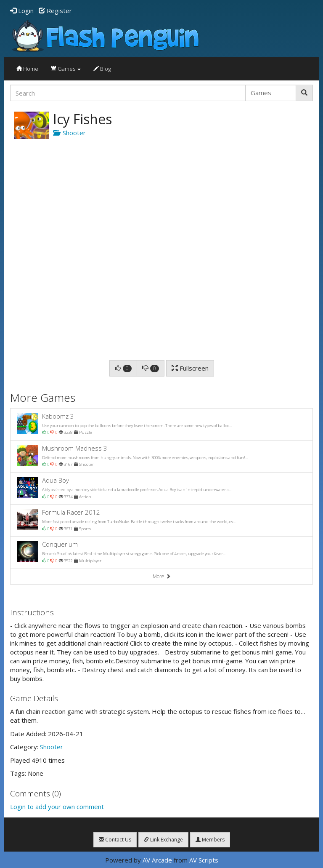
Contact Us (115, 840)
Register (55, 11)
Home (27, 69)
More (162, 576)
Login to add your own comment (57, 807)
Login (22, 11)
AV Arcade (157, 860)
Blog (102, 69)
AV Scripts (204, 860)
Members (210, 840)
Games (66, 69)
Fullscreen (190, 368)
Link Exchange (163, 840)
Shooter (69, 133)
